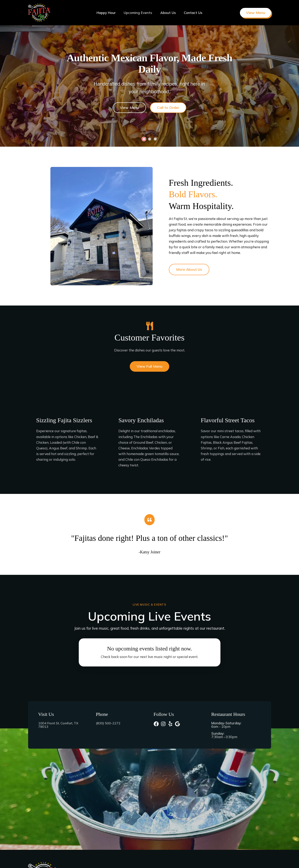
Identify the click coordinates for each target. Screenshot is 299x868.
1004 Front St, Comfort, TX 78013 (60, 725)
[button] (255, 13)
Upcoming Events (139, 13)
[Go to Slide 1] (144, 139)
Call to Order (166, 108)
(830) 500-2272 (108, 723)
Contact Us (192, 13)
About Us (168, 13)
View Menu (131, 108)
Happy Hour (108, 13)
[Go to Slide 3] (155, 139)
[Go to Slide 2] (150, 139)
